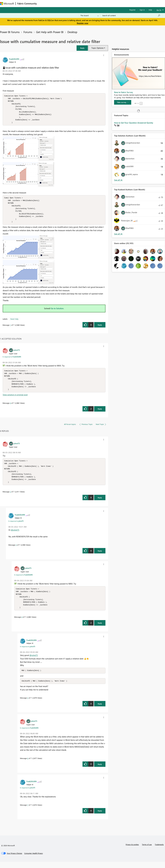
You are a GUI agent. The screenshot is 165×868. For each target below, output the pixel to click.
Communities (76, 3)
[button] (82, 48)
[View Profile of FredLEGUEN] (14, 59)
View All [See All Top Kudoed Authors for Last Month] (118, 234)
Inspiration (54, 3)
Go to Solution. (57, 311)
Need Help (14, 322)
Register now (82, 23)
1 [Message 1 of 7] (10, 328)
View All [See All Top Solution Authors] (118, 180)
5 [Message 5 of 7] (28, 704)
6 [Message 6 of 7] (28, 764)
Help (150, 10)
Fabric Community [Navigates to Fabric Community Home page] (27, 3)
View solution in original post (15, 398)
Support (108, 3)
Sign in (142, 10)
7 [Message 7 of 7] (28, 811)
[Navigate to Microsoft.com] (7, 4)
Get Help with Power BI (50, 32)
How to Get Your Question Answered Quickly (134, 123)
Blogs (88, 3)
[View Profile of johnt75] (17, 353)
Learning (97, 3)
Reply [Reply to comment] (100, 413)
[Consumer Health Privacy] (34, 859)
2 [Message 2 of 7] (10, 497)
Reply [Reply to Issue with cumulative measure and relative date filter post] (100, 328)
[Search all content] (131, 16)
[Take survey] (123, 102)
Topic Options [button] (97, 48)
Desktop (72, 32)
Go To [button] (159, 10)
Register (133, 10)
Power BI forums (10, 32)
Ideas (65, 3)
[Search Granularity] (90, 16)
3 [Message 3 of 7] (16, 550)
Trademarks (159, 851)
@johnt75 (15, 535)
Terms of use (147, 851)
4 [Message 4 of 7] (10, 407)
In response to (12, 359)
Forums (43, 3)
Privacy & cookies (132, 851)
